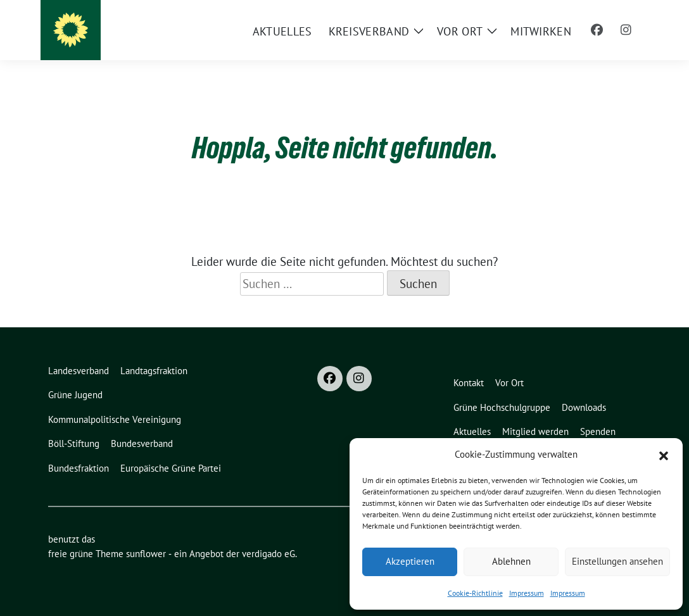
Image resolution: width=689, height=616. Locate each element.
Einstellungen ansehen (617, 561)
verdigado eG (269, 554)
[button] (664, 455)
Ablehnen (511, 561)
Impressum (527, 593)
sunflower (146, 554)
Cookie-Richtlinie (475, 593)
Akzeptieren (410, 561)
